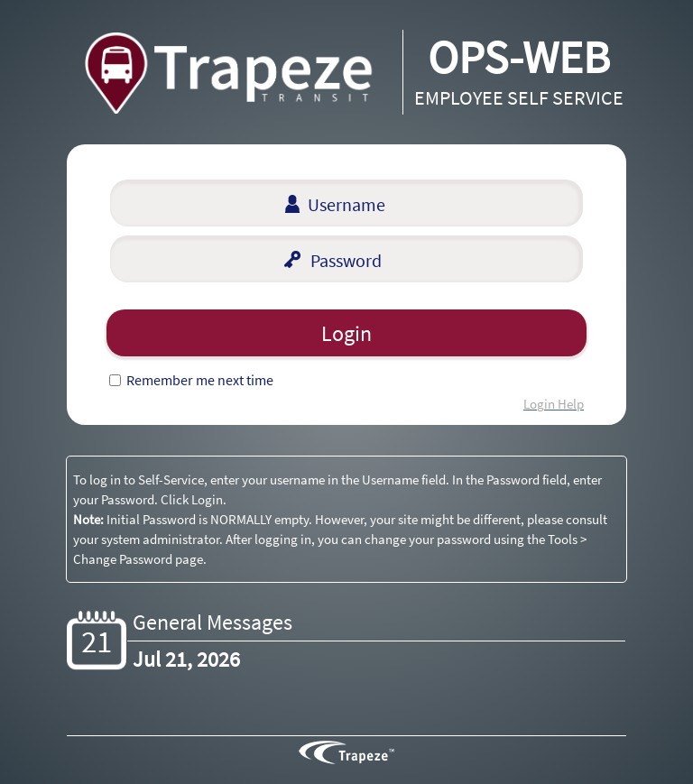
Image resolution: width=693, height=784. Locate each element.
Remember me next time (200, 380)
